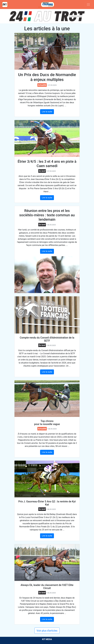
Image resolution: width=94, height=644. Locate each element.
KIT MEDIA (47, 639)
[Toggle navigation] (88, 4)
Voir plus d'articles (47, 631)
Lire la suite (47, 112)
